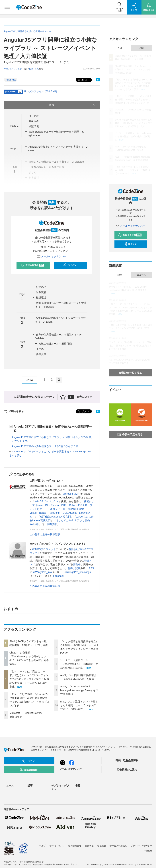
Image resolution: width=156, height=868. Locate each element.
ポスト (83, 80)
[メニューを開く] (7, 7)
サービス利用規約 (118, 846)
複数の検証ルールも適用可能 (55, 344)
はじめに (34, 116)
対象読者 (34, 121)
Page (14, 126)
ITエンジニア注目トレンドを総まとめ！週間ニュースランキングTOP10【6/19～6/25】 (79, 705)
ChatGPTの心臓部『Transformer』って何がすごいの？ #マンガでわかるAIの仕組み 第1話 (133, 69)
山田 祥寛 (34, 69)
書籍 (78, 785)
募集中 (77, 564)
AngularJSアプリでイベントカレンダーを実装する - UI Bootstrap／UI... (52, 451)
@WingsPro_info (42, 572)
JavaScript (11, 80)
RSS (91, 568)
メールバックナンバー (52, 256)
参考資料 (41, 354)
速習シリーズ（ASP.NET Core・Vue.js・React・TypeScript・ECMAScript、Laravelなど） (60, 513)
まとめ (40, 349)
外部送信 (148, 851)
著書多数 (52, 524)
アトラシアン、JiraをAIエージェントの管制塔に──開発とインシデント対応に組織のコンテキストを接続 (130, 346)
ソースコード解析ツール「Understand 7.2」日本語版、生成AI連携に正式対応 (79, 664)
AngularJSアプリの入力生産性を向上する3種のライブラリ (45, 446)
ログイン (70, 265)
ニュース (141, 275)
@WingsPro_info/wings (78, 572)
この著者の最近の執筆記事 (45, 534)
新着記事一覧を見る (131, 373)
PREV (29, 380)
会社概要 (102, 846)
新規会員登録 (32, 265)
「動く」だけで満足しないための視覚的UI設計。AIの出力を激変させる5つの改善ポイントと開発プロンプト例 (133, 100)
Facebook (59, 576)
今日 (120, 48)
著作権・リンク (57, 846)
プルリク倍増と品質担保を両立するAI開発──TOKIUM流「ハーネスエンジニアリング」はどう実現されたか (133, 123)
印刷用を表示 (14, 411)
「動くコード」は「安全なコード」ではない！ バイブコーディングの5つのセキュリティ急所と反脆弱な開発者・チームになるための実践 (29, 679)
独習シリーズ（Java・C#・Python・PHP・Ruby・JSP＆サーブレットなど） (62, 505)
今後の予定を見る (130, 434)
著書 (70, 568)
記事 (78, 568)
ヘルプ (42, 846)
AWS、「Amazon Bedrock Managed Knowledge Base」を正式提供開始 (79, 690)
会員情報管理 (75, 846)
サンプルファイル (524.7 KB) (40, 91)
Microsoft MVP (71, 494)
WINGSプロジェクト (47, 501)
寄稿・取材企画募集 (127, 760)
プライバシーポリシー (141, 846)
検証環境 (34, 126)
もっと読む (16, 455)
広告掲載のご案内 (127, 770)
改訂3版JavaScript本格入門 (55, 517)
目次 (73, 105)
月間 (141, 48)
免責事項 (89, 846)
